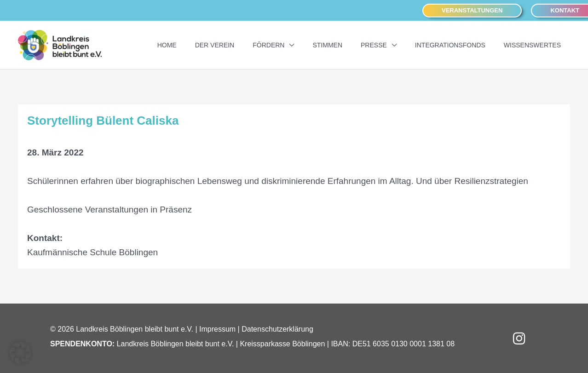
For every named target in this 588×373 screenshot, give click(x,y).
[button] (472, 11)
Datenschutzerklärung (277, 329)
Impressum (217, 329)
